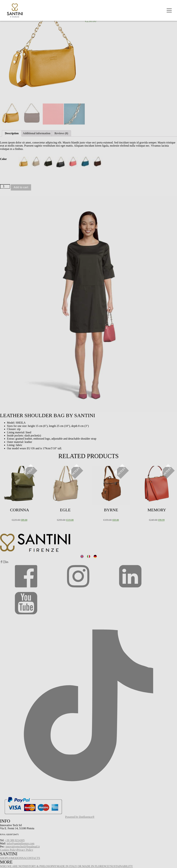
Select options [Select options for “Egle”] (54, 470)
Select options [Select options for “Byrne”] (100, 470)
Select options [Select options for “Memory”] (145, 470)
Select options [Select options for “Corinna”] (8, 470)
